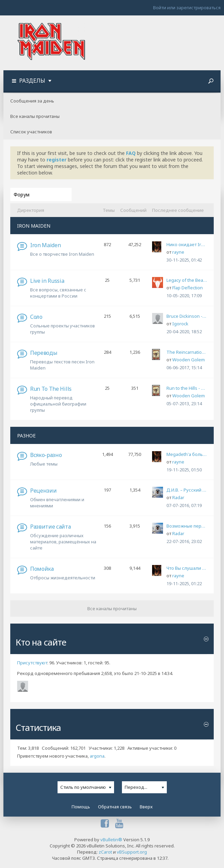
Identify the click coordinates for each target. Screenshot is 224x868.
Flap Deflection (188, 288)
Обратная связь (115, 807)
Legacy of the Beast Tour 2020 (187, 280)
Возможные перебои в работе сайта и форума (187, 526)
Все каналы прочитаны (35, 116)
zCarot (105, 852)
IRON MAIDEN (34, 226)
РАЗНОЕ (26, 436)
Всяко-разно (46, 455)
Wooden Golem (189, 360)
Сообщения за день (32, 101)
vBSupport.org (132, 852)
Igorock (180, 324)
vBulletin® (111, 840)
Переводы (44, 353)
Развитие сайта (51, 527)
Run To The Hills (51, 389)
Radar (178, 497)
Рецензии (43, 491)
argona (97, 756)
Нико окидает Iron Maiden (187, 244)
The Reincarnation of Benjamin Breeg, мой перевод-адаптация (187, 352)
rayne (178, 252)
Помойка (42, 569)
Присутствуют (32, 663)
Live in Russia (47, 281)
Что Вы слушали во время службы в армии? (187, 568)
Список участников (31, 132)
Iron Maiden (45, 245)
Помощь (81, 807)
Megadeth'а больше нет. (187, 454)
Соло (36, 317)
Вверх (146, 807)
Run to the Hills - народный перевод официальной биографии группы (187, 388)
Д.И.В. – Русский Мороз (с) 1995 (187, 490)
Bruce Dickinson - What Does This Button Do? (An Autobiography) (187, 316)
